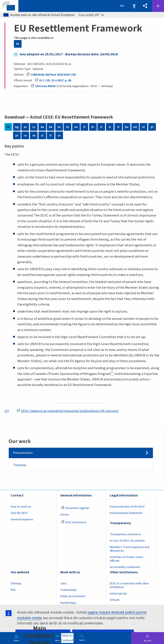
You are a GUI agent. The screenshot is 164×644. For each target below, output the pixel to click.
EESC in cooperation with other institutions (129, 586)
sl (42, 136)
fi (51, 136)
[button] (145, 6)
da (42, 127)
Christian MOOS (43, 86)
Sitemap (16, 584)
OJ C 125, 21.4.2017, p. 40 (53, 80)
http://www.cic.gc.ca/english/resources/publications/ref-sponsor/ (68, 411)
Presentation (23, 453)
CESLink (115, 600)
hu (127, 127)
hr (93, 127)
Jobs (63, 584)
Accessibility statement (125, 567)
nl (143, 127)
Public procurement (73, 597)
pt (17, 136)
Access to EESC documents (127, 541)
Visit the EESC (19, 513)
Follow (158, 6)
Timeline (20, 465)
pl (152, 127)
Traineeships (69, 590)
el (67, 127)
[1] (7, 411)
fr (84, 127)
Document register (75, 508)
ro (25, 136)
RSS (13, 590)
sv (59, 136)
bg (17, 127)
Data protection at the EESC (127, 507)
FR (18, 44)
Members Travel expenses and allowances (130, 549)
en (76, 127)
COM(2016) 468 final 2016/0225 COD (51, 75)
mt (135, 127)
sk (34, 136)
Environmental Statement (126, 513)
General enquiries (22, 520)
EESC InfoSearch (74, 523)
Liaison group (118, 594)
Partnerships (68, 603)
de (51, 127)
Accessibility (134, 6)
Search (82, 640)
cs (34, 127)
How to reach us (21, 507)
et (59, 127)
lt (118, 127)
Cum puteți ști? (91, 15)
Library (65, 515)
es (25, 127)
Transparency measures (125, 535)
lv (110, 127)
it (101, 127)
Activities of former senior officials (127, 559)
